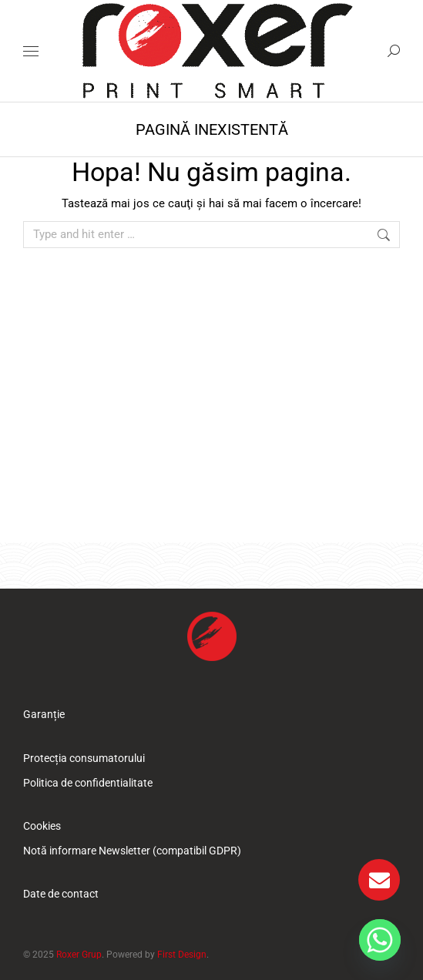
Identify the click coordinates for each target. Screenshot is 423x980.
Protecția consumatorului (84, 758)
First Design (182, 955)
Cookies (42, 826)
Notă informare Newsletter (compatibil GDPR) (132, 851)
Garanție (44, 714)
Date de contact (61, 894)
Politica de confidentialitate (88, 783)
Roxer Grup (79, 955)
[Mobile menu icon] (31, 51)
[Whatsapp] (380, 940)
